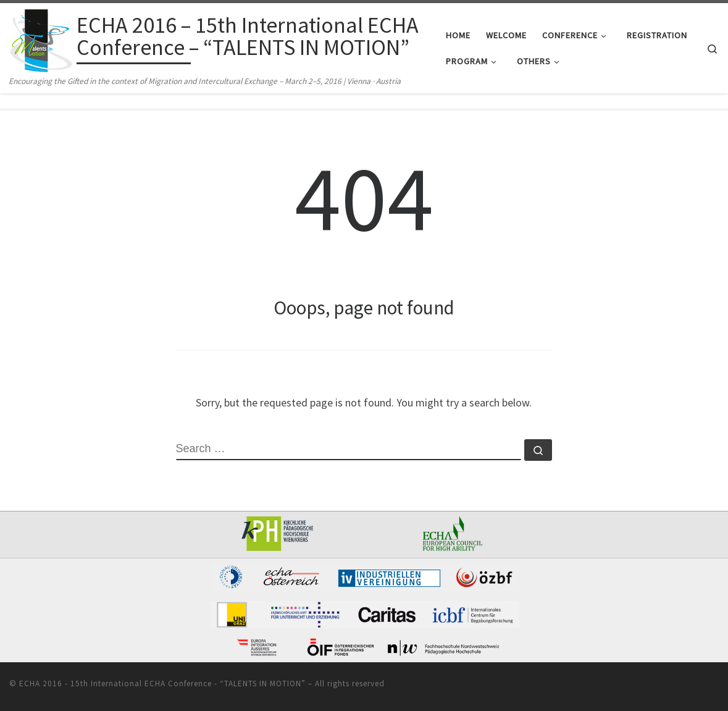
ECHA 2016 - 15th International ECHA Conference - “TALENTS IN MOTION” (162, 684)
